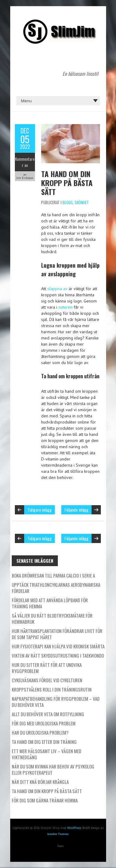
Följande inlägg (76, 510)
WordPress (74, 828)
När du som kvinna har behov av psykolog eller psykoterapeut (53, 769)
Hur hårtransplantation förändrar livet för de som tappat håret (57, 634)
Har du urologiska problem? (40, 732)
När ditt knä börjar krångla (40, 782)
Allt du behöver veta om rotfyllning (48, 714)
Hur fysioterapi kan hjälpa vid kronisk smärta (58, 646)
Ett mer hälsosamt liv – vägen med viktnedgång (47, 754)
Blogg (68, 202)
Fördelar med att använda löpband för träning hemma (50, 603)
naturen (65, 307)
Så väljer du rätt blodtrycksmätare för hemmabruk (52, 619)
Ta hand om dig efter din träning (44, 742)
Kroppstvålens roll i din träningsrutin (52, 689)
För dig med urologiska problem (44, 723)
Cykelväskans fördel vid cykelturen (47, 680)
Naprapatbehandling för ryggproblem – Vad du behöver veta (56, 702)
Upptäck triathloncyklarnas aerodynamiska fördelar (56, 588)
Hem (60, 846)
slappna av (57, 289)
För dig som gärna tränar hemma (45, 800)
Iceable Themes (58, 834)
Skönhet (82, 202)
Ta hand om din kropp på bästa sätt (67, 183)
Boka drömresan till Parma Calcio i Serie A (53, 575)
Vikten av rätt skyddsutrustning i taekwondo (58, 655)
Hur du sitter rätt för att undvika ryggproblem (47, 668)
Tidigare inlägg (39, 510)
